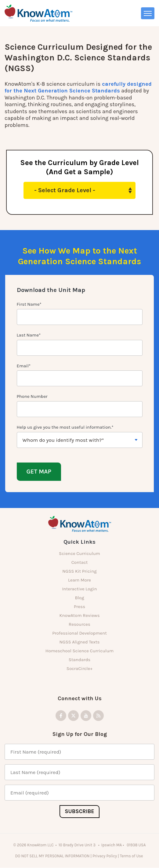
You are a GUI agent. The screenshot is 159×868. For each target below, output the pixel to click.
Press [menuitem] (79, 607)
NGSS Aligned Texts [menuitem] (80, 642)
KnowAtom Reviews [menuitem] (79, 616)
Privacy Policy (105, 856)
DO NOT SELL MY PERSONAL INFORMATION (52, 856)
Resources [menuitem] (79, 625)
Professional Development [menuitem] (79, 633)
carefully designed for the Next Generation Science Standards (78, 87)
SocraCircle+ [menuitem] (79, 669)
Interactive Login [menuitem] (79, 589)
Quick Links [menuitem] (79, 542)
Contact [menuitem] (80, 563)
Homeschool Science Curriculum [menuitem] (80, 651)
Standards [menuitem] (79, 660)
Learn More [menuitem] (79, 580)
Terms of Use (132, 856)
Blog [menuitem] (79, 598)
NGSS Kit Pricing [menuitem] (79, 571)
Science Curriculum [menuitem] (79, 554)
